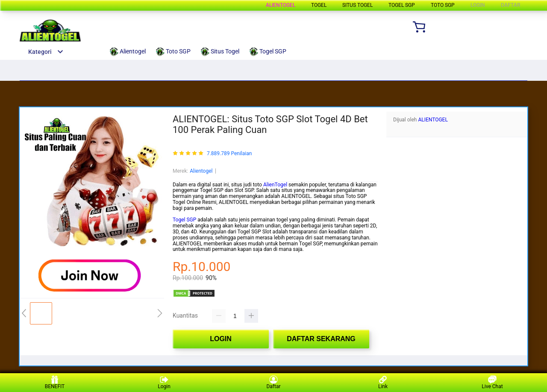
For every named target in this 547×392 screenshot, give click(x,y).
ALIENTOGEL (433, 120)
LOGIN (478, 5)
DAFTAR (510, 5)
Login (164, 382)
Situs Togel (357, 5)
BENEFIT (55, 382)
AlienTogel (275, 185)
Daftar (273, 382)
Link (383, 382)
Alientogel (281, 5)
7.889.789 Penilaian (229, 154)
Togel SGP (184, 220)
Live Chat (492, 382)
